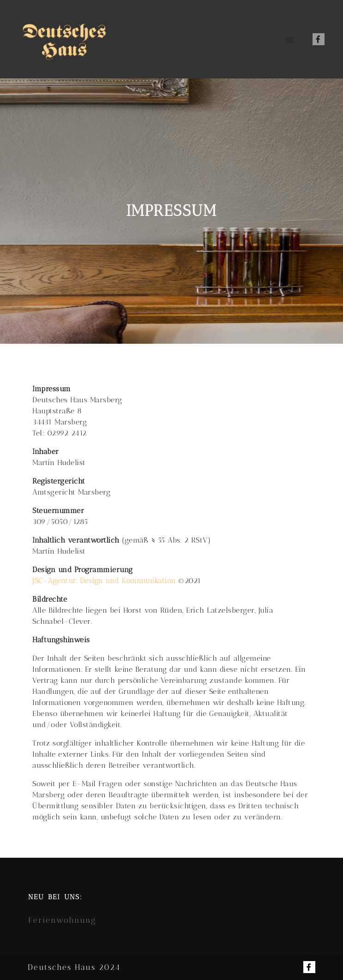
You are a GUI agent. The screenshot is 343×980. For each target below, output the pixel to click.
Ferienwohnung (62, 920)
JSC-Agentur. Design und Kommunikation (104, 581)
